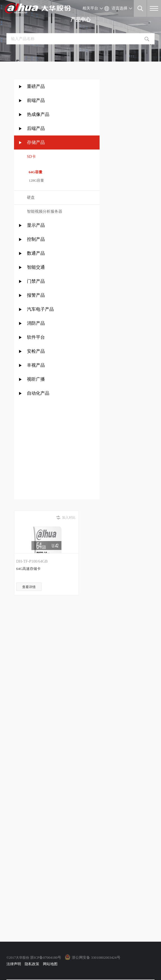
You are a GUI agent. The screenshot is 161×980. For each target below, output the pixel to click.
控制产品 (36, 239)
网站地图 (50, 964)
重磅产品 (36, 86)
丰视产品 (36, 365)
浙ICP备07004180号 (46, 957)
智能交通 (36, 267)
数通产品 (36, 253)
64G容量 (35, 172)
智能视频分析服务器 (45, 211)
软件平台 (36, 337)
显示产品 (36, 225)
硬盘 (31, 197)
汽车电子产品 (40, 309)
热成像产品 (38, 114)
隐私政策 (32, 964)
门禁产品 (36, 281)
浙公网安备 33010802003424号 (96, 957)
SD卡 (31, 157)
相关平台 (90, 8)
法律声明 (14, 964)
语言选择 (119, 8)
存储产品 (36, 142)
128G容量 (35, 180)
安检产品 (36, 351)
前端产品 (36, 100)
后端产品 (36, 128)
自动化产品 (38, 393)
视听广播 (36, 379)
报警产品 (36, 295)
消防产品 (36, 323)
